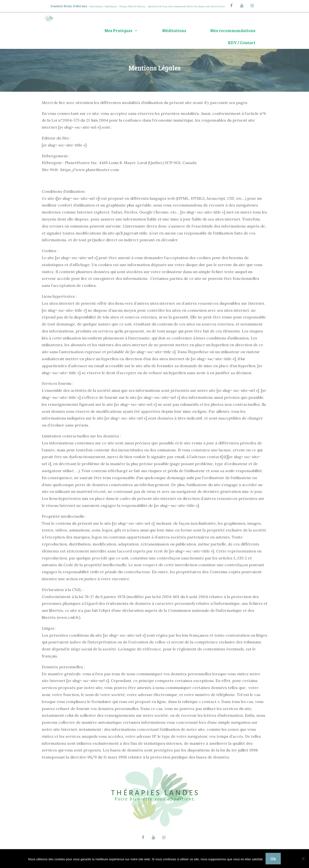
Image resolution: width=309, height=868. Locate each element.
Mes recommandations (233, 31)
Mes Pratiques (127, 31)
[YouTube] (242, 6)
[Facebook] (231, 6)
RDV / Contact (242, 43)
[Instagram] (252, 6)
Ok (273, 859)
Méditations (174, 31)
